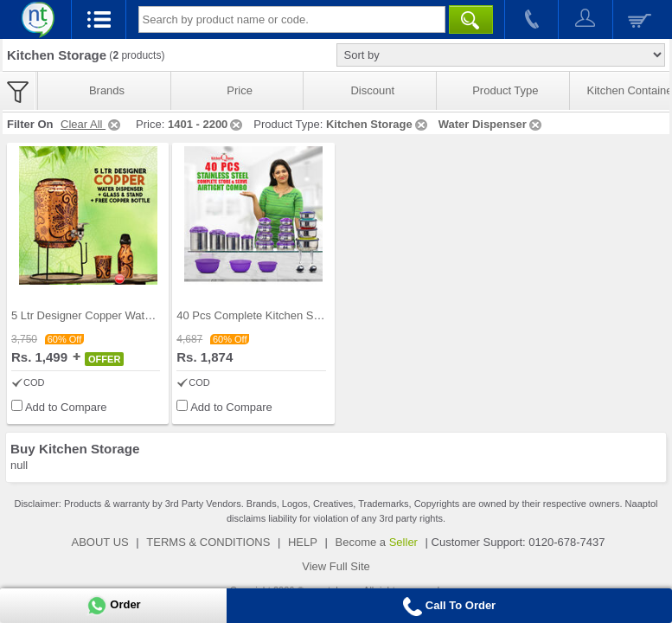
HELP (303, 542)
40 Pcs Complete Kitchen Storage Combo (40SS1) (303, 315)
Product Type (505, 90)
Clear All (92, 124)
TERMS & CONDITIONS (208, 542)
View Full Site (336, 566)
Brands (107, 90)
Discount (372, 90)
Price (240, 90)
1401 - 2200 (206, 124)
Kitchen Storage (378, 124)
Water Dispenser (491, 124)
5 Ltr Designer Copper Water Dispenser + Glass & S (141, 315)
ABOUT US (100, 542)
